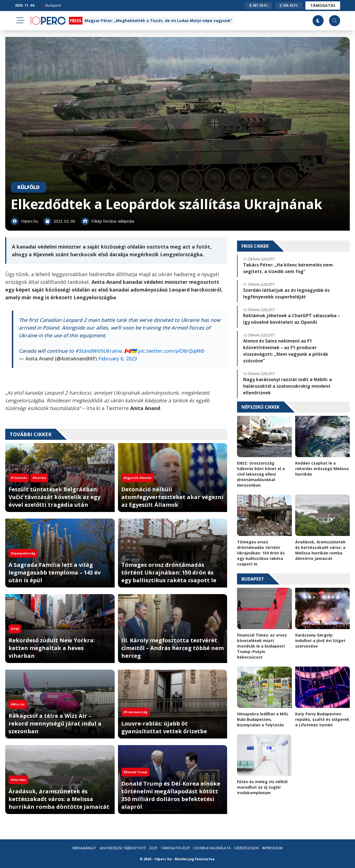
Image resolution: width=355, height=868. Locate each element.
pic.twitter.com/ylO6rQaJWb (171, 351)
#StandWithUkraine (98, 351)
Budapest (52, 5)
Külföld (29, 187)
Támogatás (323, 5)
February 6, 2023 (118, 358)
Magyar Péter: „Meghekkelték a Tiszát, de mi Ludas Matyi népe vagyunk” (158, 21)
